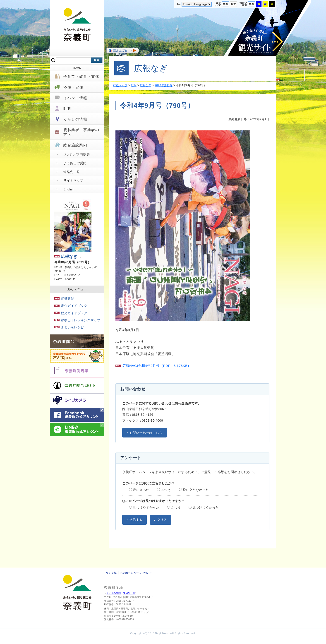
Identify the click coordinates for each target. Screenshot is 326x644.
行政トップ (120, 85)
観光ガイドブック (71, 313)
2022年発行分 (164, 85)
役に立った (139, 490)
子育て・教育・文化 (81, 76)
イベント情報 (75, 98)
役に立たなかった (194, 490)
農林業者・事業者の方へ (81, 132)
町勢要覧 (64, 299)
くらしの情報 (75, 119)
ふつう (164, 490)
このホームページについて (136, 573)
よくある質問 (114, 593)
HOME (77, 68)
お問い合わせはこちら (146, 433)
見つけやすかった (144, 507)
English (69, 189)
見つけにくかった (204, 507)
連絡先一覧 (72, 172)
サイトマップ (73, 180)
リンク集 (111, 573)
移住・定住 (73, 87)
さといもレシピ (69, 327)
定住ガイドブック (71, 306)
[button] (123, 50)
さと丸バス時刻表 (77, 154)
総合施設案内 (75, 145)
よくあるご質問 (75, 163)
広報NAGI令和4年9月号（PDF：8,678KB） (157, 366)
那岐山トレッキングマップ (77, 320)
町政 (67, 109)
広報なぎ (66, 257)
